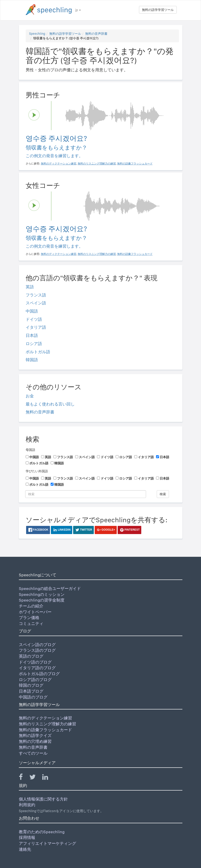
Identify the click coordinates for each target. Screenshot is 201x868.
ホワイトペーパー (35, 612)
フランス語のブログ (37, 650)
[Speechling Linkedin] (48, 778)
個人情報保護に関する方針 (43, 799)
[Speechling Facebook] (24, 778)
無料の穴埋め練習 (35, 741)
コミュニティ (31, 623)
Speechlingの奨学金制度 (42, 600)
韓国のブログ (31, 685)
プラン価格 (29, 618)
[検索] (86, 494)
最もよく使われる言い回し (50, 404)
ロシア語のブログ (35, 680)
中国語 (32, 311)
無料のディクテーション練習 (45, 718)
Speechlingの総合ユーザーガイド (50, 588)
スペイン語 (36, 303)
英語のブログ (31, 656)
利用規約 (27, 805)
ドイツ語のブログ (35, 662)
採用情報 (27, 837)
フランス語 (36, 295)
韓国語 (32, 360)
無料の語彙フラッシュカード (45, 730)
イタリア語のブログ (37, 668)
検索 (163, 494)
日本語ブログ (31, 691)
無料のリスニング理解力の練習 (47, 724)
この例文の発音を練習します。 (54, 156)
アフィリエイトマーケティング (47, 843)
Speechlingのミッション (42, 594)
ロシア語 (34, 344)
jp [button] (78, 10)
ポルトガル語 (38, 352)
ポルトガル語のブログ (39, 674)
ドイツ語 (34, 319)
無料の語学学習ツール (158, 10)
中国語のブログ (33, 697)
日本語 (32, 335)
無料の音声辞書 (96, 34)
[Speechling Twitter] (35, 778)
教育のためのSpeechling (42, 832)
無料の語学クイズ (35, 735)
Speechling (37, 34)
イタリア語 (36, 327)
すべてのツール (33, 753)
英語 (30, 287)
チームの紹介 (31, 606)
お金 (30, 396)
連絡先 (25, 849)
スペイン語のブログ (37, 645)
